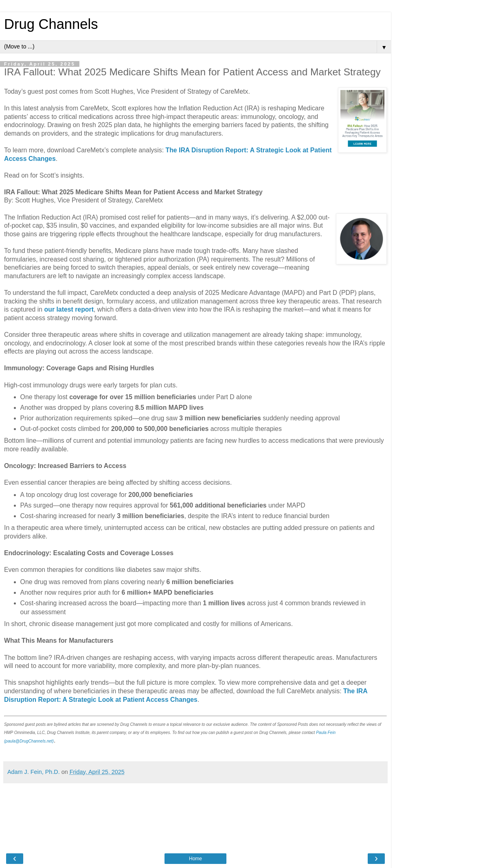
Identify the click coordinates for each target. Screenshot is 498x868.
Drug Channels (51, 24)
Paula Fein (326, 733)
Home (195, 859)
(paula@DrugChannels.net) (29, 741)
